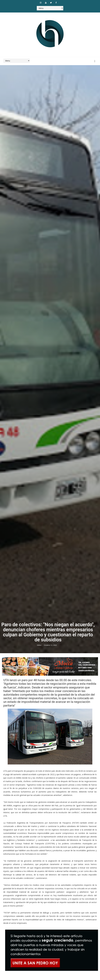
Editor (39, 645)
